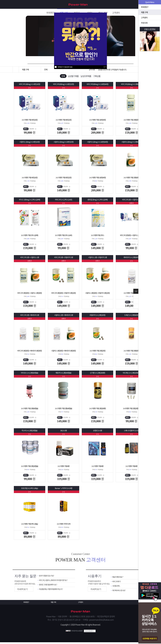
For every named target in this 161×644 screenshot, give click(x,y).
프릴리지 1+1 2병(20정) (97, 316)
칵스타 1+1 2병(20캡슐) (30, 432)
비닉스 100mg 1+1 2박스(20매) (30, 201)
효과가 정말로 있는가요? (48, 577)
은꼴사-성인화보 (150, 29)
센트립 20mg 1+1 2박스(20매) (97, 201)
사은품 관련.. (117, 588)
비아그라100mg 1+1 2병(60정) (131, 85)
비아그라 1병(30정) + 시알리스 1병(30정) (30, 294)
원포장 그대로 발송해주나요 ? (50, 587)
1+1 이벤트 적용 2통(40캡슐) (64, 410)
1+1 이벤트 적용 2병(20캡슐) (30, 467)
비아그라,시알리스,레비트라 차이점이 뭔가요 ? (55, 582)
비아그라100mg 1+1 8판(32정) (64, 85)
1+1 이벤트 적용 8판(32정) (64, 121)
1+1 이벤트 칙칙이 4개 (64, 525)
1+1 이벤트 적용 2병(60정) (132, 121)
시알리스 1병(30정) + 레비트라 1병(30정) (64, 352)
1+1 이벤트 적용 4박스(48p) (30, 525)
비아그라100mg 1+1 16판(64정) (98, 85)
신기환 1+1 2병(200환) (98, 374)
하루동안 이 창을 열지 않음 (65, 67)
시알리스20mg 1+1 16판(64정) (97, 143)
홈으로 (16, 70)
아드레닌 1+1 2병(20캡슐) (131, 374)
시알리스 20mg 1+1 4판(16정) (30, 143)
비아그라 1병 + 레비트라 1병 (30, 316)
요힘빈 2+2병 (97, 432)
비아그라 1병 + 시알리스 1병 (30, 259)
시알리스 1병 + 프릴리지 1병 (98, 259)
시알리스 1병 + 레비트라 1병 (64, 316)
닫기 (105, 67)
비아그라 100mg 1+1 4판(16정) (30, 85)
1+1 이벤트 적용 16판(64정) (98, 121)
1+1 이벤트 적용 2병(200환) (98, 410)
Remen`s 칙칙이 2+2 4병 (64, 489)
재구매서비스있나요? (120, 593)
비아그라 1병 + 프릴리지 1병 (64, 259)
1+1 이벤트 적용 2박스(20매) (30, 236)
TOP (136, 291)
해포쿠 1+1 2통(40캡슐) (64, 374)
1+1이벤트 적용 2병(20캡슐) (131, 410)
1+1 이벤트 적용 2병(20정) (98, 352)
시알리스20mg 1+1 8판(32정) (64, 143)
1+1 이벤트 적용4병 (64, 467)
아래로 (136, 306)
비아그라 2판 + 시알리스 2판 (132, 201)
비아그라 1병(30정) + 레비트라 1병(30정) (30, 352)
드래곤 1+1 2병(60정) (131, 316)
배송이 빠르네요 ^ (119, 578)
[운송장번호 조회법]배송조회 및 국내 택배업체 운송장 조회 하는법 (120, 70)
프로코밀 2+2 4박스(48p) (30, 489)
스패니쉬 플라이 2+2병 (132, 432)
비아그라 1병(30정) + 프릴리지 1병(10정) (64, 294)
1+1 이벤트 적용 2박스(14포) (64, 236)
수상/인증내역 (89, 633)
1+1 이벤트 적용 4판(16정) (30, 121)
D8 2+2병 (64, 432)
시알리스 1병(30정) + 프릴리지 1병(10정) (97, 294)
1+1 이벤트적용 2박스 (97, 236)
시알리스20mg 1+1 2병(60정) (132, 143)
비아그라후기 (117, 583)
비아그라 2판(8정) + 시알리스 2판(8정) (131, 236)
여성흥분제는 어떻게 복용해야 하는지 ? (53, 592)
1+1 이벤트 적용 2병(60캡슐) (30, 410)
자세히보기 (22, 590)
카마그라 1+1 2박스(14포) (64, 201)
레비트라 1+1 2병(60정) (131, 259)
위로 (136, 301)
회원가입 (134, 4)
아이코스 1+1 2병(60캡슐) (30, 374)
